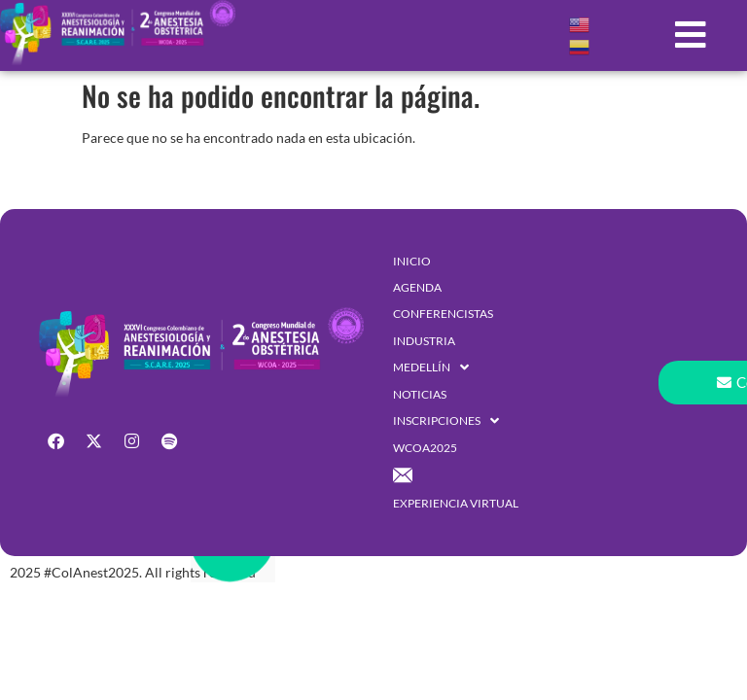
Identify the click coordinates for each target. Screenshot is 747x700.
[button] (691, 35)
